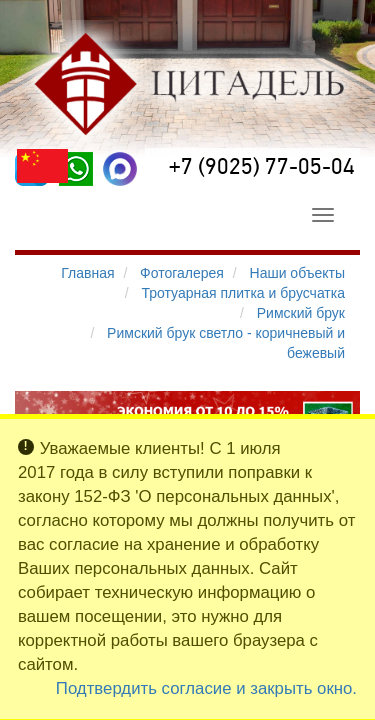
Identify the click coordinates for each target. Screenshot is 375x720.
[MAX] (120, 169)
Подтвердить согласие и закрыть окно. (206, 688)
